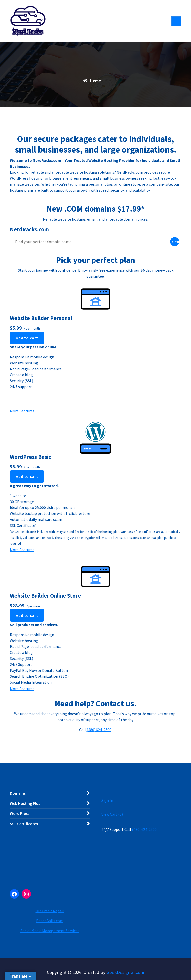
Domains (18, 793)
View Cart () (112, 814)
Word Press (20, 813)
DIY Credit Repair (50, 911)
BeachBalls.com (50, 921)
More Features (22, 411)
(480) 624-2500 (99, 730)
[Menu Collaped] (176, 21)
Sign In (107, 800)
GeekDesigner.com (125, 972)
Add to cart (27, 338)
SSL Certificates (24, 824)
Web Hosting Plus (25, 803)
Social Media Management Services (50, 931)
